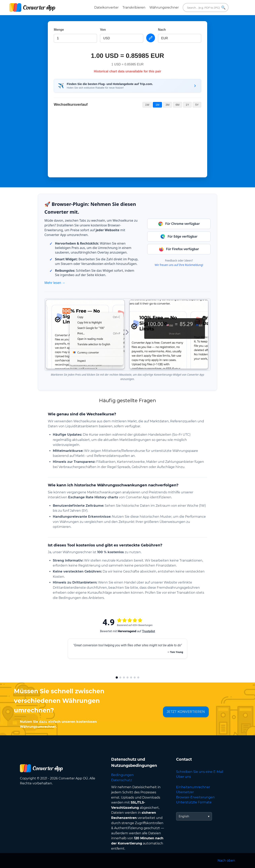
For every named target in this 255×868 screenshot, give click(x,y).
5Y (197, 105)
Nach (162, 30)
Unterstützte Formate (194, 802)
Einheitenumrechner (193, 787)
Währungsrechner (164, 7)
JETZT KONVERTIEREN (186, 712)
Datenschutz (122, 780)
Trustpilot (149, 631)
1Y (187, 105)
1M (157, 105)
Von (103, 30)
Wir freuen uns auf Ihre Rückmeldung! (179, 265)
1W (147, 105)
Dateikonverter (106, 7)
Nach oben (226, 861)
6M (177, 105)
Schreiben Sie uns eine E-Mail (200, 772)
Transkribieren (134, 7)
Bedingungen (122, 775)
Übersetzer (185, 792)
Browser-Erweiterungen (195, 797)
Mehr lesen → (55, 283)
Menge (59, 30)
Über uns (183, 777)
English (184, 816)
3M (167, 105)
